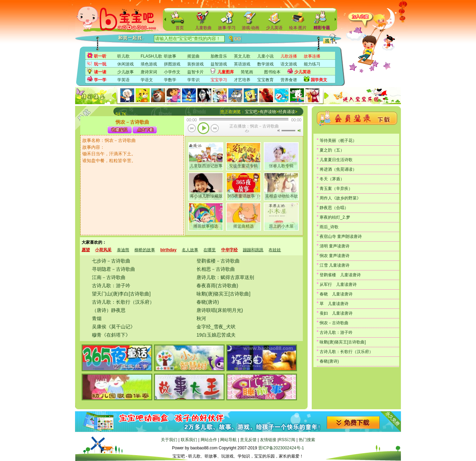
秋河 (201, 318)
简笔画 (247, 72)
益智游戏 (219, 64)
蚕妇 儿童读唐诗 (336, 313)
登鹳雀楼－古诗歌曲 (218, 261)
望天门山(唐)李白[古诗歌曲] (121, 294)
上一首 (192, 129)
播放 (203, 129)
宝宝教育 (265, 80)
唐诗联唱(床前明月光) (220, 310)
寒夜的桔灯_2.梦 (335, 217)
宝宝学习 (219, 80)
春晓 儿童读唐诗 (336, 294)
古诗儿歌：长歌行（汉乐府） (123, 302)
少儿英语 (274, 28)
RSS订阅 (287, 440)
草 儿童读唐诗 (334, 304)
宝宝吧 (251, 112)
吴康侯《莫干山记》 (114, 327)
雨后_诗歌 (329, 227)
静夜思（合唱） (334, 208)
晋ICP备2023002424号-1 (281, 448)
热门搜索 (307, 440)
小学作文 (172, 72)
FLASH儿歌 (151, 56)
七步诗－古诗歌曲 (111, 261)
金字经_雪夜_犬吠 (216, 327)
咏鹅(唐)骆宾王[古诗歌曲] (223, 294)
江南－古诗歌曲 (109, 277)
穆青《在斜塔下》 (111, 335)
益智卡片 (195, 72)
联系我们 (189, 440)
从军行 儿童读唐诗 (338, 284)
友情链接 (268, 440)
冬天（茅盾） (332, 179)
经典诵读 (287, 112)
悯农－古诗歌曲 (334, 323)
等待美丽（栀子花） (338, 141)
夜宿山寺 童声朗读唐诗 (341, 236)
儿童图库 (226, 72)
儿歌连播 (289, 56)
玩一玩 (100, 64)
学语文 (147, 80)
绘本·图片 (298, 28)
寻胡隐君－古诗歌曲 (114, 269)
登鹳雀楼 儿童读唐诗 (340, 275)
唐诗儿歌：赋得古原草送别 (225, 277)
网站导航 (228, 440)
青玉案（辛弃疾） (336, 189)
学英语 (123, 80)
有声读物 (268, 112)
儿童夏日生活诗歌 (336, 160)
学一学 (100, 80)
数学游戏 (265, 64)
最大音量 (299, 131)
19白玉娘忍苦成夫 (216, 335)
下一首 (215, 129)
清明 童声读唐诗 (335, 246)
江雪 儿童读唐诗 (335, 265)
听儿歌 (123, 56)
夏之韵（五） (332, 150)
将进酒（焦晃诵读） (338, 169)
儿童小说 (265, 56)
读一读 (100, 72)
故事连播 (312, 56)
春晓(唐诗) (208, 302)
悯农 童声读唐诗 (335, 256)
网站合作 (209, 440)
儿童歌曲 (203, 28)
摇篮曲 (193, 56)
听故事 (170, 56)
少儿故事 (126, 72)
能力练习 (312, 64)
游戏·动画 (251, 28)
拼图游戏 (172, 64)
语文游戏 (289, 64)
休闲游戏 (126, 64)
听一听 (100, 56)
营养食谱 (289, 80)
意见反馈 (248, 440)
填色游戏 (149, 64)
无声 (278, 131)
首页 (180, 28)
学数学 (170, 80)
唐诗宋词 (149, 72)
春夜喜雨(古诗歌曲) (217, 286)
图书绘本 (272, 72)
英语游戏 (242, 64)
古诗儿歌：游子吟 (111, 286)
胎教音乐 (219, 56)
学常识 (193, 80)
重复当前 (247, 131)
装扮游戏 (195, 64)
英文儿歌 (242, 56)
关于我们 (169, 440)
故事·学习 (227, 28)
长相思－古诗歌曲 (216, 269)
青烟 (97, 318)
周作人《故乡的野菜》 (340, 198)
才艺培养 (242, 80)
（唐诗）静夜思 (109, 310)
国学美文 (319, 80)
